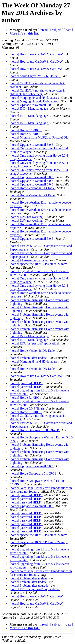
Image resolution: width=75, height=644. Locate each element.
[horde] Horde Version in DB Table (32, 188)
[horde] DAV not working (26, 217)
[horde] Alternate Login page (29, 260)
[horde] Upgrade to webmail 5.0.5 (32, 105)
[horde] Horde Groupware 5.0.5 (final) (35, 430)
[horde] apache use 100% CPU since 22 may (39, 264)
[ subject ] (57, 30)
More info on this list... (25, 33)
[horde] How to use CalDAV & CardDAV (37, 54)
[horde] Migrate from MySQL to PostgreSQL (39, 137)
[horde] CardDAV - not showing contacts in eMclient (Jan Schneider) (37, 92)
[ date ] (68, 30)
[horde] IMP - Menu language (29, 109)
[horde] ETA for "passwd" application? (35, 343)
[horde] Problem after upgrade (29, 585)
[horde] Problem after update (28, 358)
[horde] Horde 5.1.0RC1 (26, 130)
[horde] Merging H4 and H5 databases (34, 98)
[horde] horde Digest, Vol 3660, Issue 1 (35, 76)
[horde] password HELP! (26, 383)
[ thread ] (44, 30)
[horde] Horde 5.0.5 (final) (27, 408)
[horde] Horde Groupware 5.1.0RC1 (33, 473)
